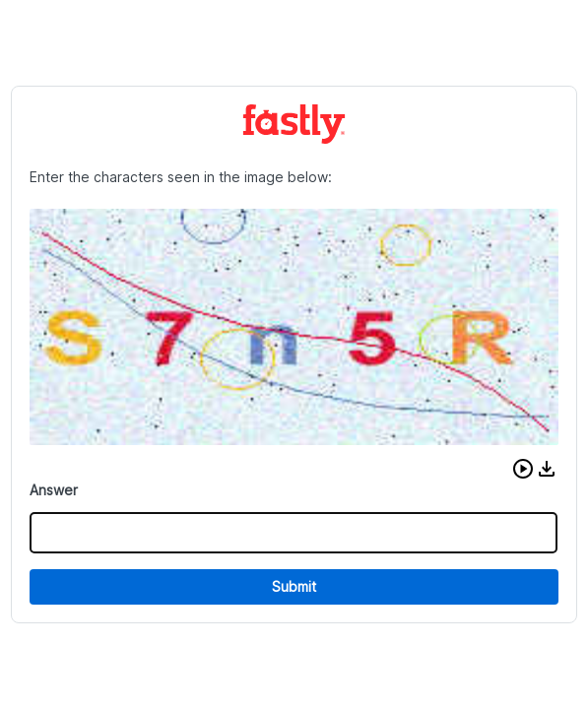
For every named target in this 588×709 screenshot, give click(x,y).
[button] (523, 469)
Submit (294, 586)
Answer (54, 490)
